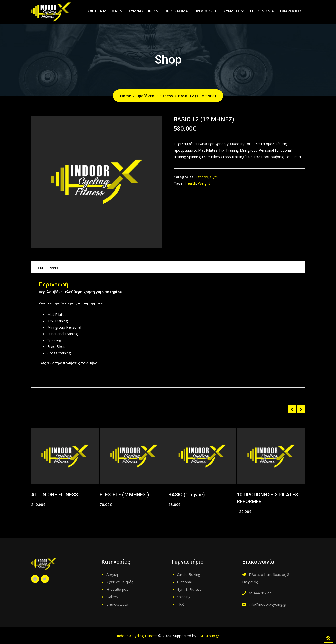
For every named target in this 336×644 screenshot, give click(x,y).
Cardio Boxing (188, 575)
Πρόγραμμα (176, 11)
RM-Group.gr (208, 636)
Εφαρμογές (291, 11)
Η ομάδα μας (117, 590)
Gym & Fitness (189, 590)
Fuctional (184, 582)
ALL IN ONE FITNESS (54, 495)
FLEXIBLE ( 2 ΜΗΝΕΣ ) (124, 495)
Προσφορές (206, 11)
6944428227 (260, 593)
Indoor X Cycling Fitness (137, 636)
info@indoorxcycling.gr (268, 604)
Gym (214, 177)
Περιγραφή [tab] (49, 268)
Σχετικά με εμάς (103, 11)
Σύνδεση (232, 11)
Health (190, 183)
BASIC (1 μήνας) (187, 495)
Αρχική (112, 575)
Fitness (202, 177)
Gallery (112, 597)
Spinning (184, 597)
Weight (204, 183)
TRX (180, 604)
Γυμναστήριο (142, 11)
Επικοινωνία (262, 11)
